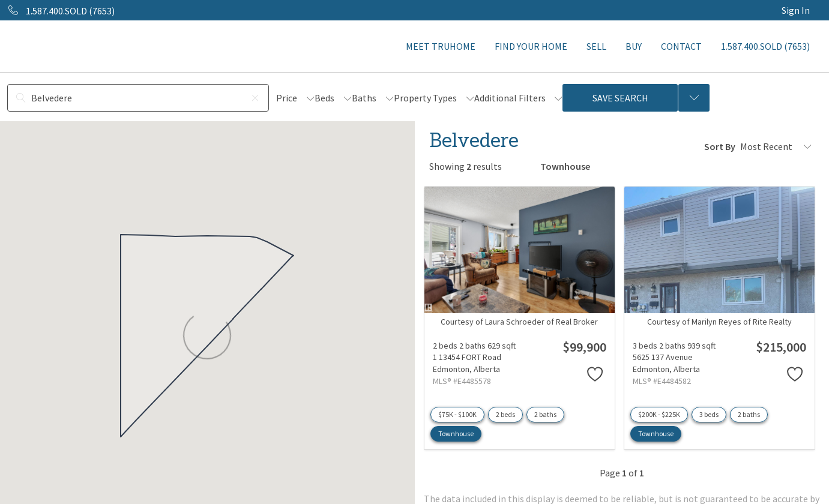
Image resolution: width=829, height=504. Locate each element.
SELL (596, 46)
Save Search (620, 98)
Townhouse (456, 433)
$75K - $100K (457, 414)
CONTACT (681, 46)
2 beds (505, 414)
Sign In (796, 10)
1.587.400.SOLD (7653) (765, 46)
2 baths (545, 414)
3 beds (709, 414)
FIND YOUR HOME (531, 46)
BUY (634, 46)
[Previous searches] (694, 98)
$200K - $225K (659, 414)
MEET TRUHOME (441, 46)
